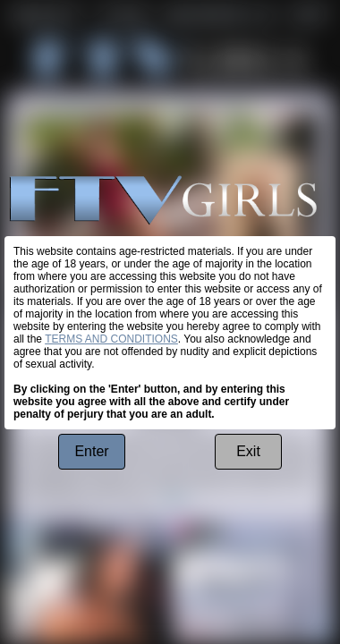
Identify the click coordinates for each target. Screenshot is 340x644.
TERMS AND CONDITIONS (111, 339)
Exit (248, 451)
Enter (91, 451)
